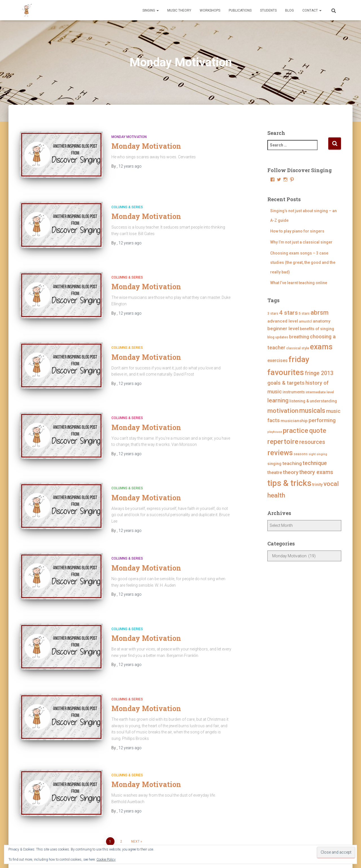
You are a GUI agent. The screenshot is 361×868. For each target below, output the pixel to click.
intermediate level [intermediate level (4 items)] (320, 392)
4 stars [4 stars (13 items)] (289, 313)
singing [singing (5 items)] (274, 464)
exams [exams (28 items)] (321, 347)
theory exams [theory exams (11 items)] (316, 472)
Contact (312, 10)
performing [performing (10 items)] (322, 420)
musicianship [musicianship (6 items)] (294, 421)
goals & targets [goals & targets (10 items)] (286, 383)
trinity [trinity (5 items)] (317, 485)
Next (135, 799)
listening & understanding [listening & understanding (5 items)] (313, 401)
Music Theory (179, 10)
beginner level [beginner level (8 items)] (283, 328)
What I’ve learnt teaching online (299, 283)
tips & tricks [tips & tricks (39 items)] (289, 483)
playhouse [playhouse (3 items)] (275, 432)
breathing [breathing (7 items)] (299, 337)
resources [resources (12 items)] (312, 442)
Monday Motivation (129, 137)
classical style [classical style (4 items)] (298, 348)
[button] (157, 10)
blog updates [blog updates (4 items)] (278, 337)
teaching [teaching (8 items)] (292, 463)
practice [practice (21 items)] (296, 430)
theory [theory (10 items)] (291, 472)
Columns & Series (127, 202)
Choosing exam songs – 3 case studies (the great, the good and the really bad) (303, 263)
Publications (240, 10)
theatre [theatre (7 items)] (275, 473)
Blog (290, 10)
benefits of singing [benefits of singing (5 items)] (317, 329)
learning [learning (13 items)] (278, 400)
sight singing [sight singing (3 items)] (318, 454)
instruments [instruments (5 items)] (294, 392)
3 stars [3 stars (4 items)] (273, 313)
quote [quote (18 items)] (318, 431)
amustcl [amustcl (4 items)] (305, 321)
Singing (151, 10)
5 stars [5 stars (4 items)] (304, 313)
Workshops (210, 10)
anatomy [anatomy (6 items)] (322, 321)
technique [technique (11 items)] (315, 463)
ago (130, 166)
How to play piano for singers (297, 231)
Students (268, 10)
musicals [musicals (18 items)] (312, 411)
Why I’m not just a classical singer (301, 242)
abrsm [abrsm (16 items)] (320, 312)
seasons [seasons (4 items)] (301, 454)
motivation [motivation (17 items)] (283, 411)
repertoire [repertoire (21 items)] (283, 441)
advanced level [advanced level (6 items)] (283, 321)
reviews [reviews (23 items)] (280, 453)
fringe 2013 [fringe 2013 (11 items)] (319, 373)
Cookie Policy (106, 860)
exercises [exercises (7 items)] (278, 360)
